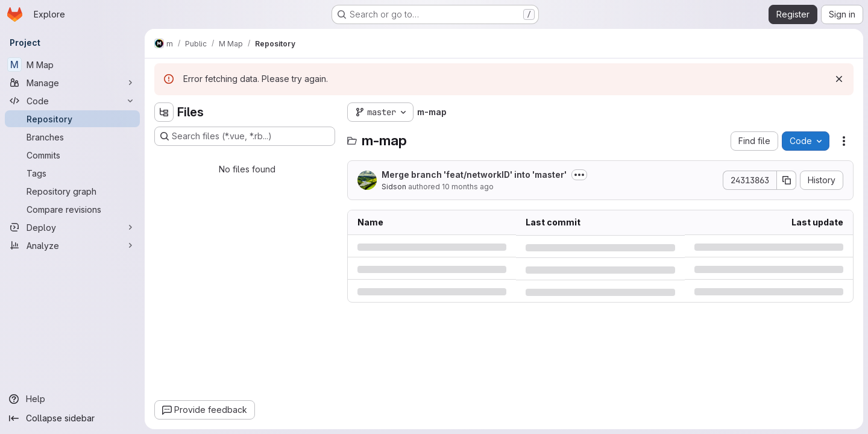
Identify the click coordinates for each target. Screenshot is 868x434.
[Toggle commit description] (579, 175)
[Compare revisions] (72, 209)
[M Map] (72, 64)
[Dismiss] (839, 79)
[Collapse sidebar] (72, 418)
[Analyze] (72, 245)
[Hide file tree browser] (164, 112)
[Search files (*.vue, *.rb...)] (245, 136)
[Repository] (72, 119)
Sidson (394, 187)
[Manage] (72, 83)
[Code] (72, 101)
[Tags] (72, 173)
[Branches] (72, 137)
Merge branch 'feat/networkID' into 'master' (474, 175)
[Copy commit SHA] (787, 180)
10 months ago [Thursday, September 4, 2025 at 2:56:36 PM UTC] (468, 187)
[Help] (72, 399)
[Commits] (72, 155)
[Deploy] (72, 227)
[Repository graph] (72, 191)
